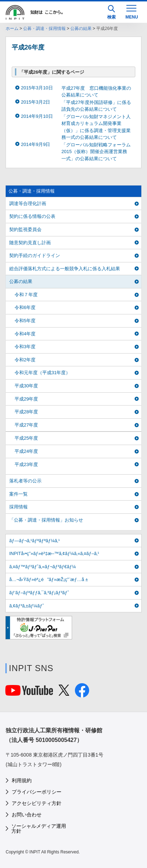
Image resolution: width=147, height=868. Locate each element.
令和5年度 (25, 321)
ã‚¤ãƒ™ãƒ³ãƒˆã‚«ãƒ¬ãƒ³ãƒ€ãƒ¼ (43, 567)
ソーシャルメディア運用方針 (39, 828)
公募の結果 (81, 28)
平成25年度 (26, 438)
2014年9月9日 (36, 144)
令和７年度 (26, 295)
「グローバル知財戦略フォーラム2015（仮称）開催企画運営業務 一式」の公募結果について (97, 152)
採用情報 (18, 507)
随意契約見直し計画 (30, 243)
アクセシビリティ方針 (37, 803)
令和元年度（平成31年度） (42, 373)
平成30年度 (26, 386)
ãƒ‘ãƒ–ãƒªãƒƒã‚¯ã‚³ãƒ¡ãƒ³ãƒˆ (39, 593)
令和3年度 (25, 347)
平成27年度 (26, 425)
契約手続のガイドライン (35, 255)
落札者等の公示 (25, 481)
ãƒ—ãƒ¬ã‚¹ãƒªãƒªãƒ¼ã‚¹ (34, 541)
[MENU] (131, 11)
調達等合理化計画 (28, 203)
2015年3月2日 (36, 102)
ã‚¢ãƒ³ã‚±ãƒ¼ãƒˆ (26, 606)
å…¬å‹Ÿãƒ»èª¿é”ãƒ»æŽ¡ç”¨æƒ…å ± (49, 579)
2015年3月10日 (37, 88)
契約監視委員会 (25, 229)
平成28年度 (26, 412)
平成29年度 (26, 399)
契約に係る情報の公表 (32, 216)
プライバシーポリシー (37, 792)
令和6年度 (25, 307)
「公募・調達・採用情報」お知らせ (46, 520)
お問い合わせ (27, 815)
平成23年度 (26, 464)
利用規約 (22, 780)
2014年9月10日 (37, 116)
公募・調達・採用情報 (44, 28)
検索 (111, 12)
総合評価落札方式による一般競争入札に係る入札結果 (65, 269)
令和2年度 (25, 360)
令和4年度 (25, 334)
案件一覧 (18, 494)
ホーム (12, 28)
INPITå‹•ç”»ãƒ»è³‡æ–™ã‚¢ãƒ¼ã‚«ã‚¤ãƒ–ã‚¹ (54, 553)
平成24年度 (26, 451)
